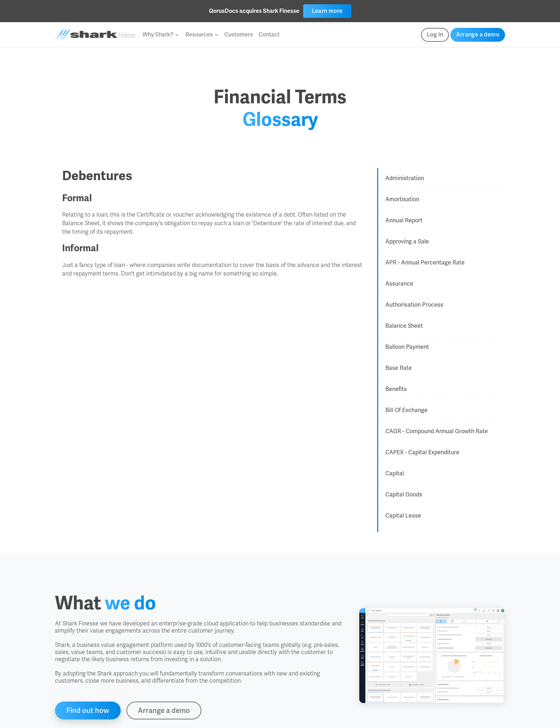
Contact (269, 34)
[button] (160, 35)
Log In (435, 34)
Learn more (327, 11)
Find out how (88, 710)
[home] (95, 35)
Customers (239, 34)
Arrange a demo (478, 34)
